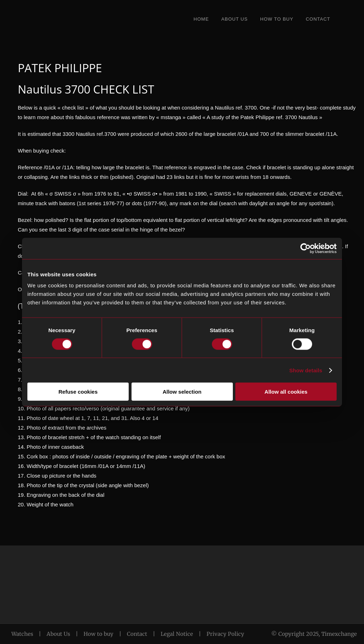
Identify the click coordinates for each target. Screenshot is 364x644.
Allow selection (182, 392)
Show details (306, 370)
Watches (22, 634)
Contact (318, 19)
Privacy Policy (225, 634)
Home (201, 19)
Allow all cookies (286, 392)
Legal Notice (177, 634)
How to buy (98, 634)
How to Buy (277, 19)
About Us (235, 19)
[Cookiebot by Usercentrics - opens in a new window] (306, 248)
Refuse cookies (78, 392)
